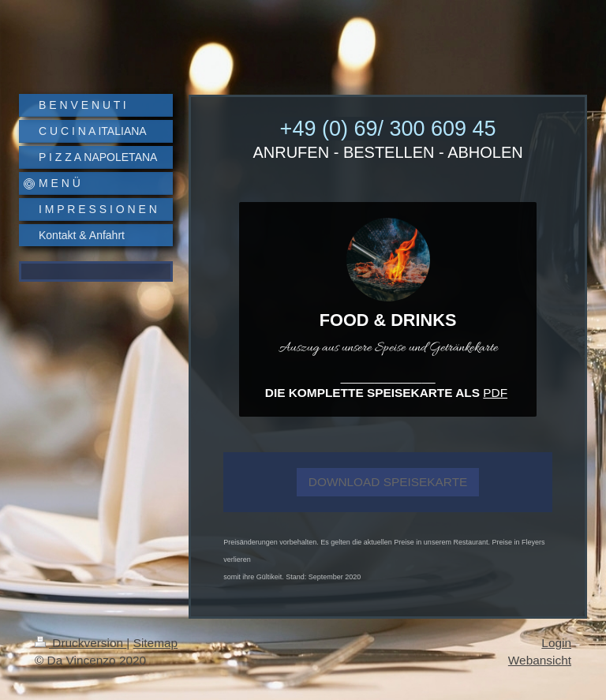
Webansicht (540, 660)
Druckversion (80, 643)
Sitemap (155, 643)
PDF (495, 393)
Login (556, 643)
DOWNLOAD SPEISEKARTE (388, 482)
